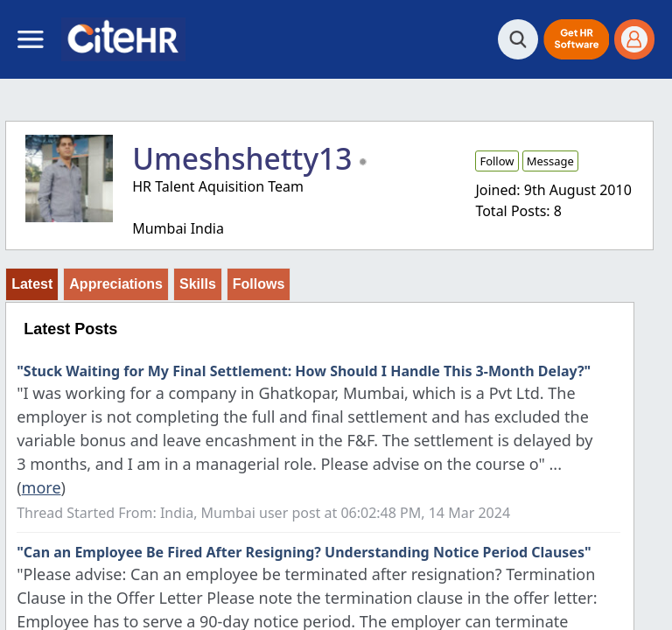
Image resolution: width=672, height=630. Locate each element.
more (42, 487)
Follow (497, 161)
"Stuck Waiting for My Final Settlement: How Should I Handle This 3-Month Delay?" (304, 371)
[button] (576, 39)
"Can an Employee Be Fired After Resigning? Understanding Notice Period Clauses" (304, 552)
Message (550, 161)
